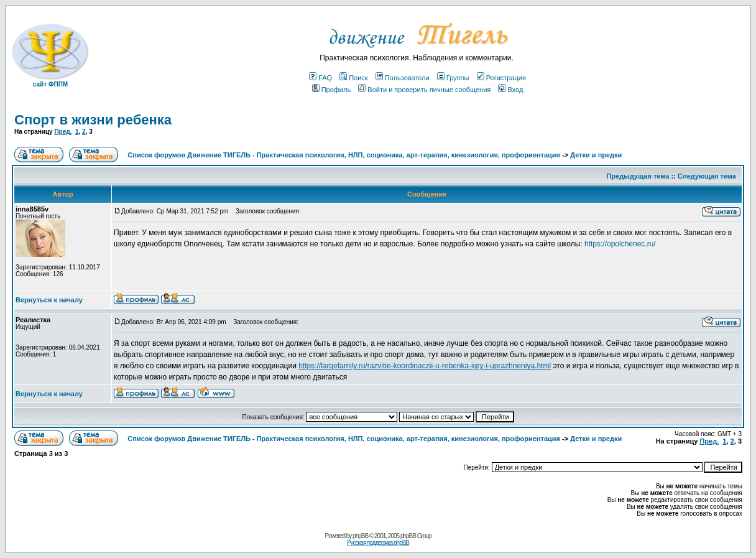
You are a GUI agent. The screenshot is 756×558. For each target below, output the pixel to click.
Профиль (332, 90)
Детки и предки (596, 155)
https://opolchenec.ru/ (620, 244)
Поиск (353, 78)
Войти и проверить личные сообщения (424, 90)
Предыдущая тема (638, 176)
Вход (510, 90)
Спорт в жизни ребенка (93, 120)
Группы (453, 78)
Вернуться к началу (49, 300)
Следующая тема (707, 176)
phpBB (360, 536)
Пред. (63, 132)
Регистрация (501, 78)
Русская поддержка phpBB (378, 543)
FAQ (320, 78)
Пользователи (403, 78)
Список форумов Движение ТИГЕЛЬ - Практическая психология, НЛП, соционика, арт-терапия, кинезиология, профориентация (344, 155)
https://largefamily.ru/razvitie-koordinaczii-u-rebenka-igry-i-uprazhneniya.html (425, 366)
